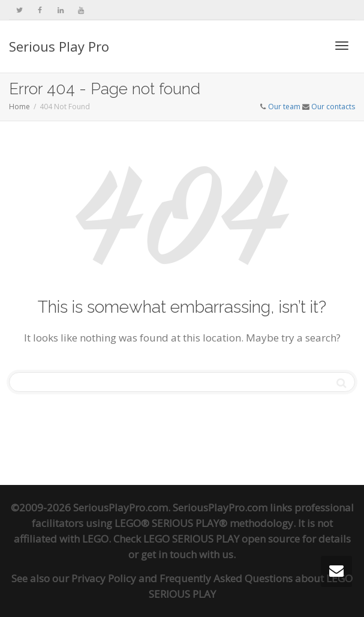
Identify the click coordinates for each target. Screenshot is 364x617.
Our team (284, 107)
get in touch (169, 554)
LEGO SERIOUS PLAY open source (222, 539)
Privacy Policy (104, 578)
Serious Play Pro (59, 46)
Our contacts (333, 107)
